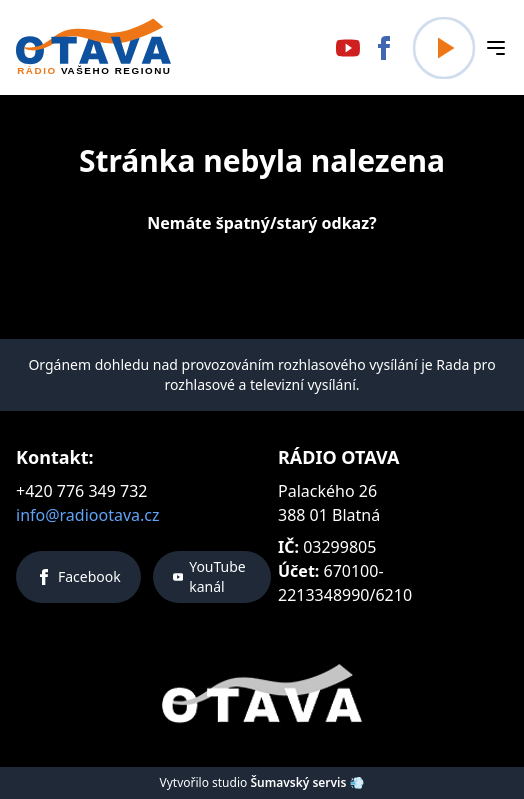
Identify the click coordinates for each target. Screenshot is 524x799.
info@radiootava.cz (88, 515)
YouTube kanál (209, 576)
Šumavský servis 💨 (307, 782)
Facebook (78, 576)
